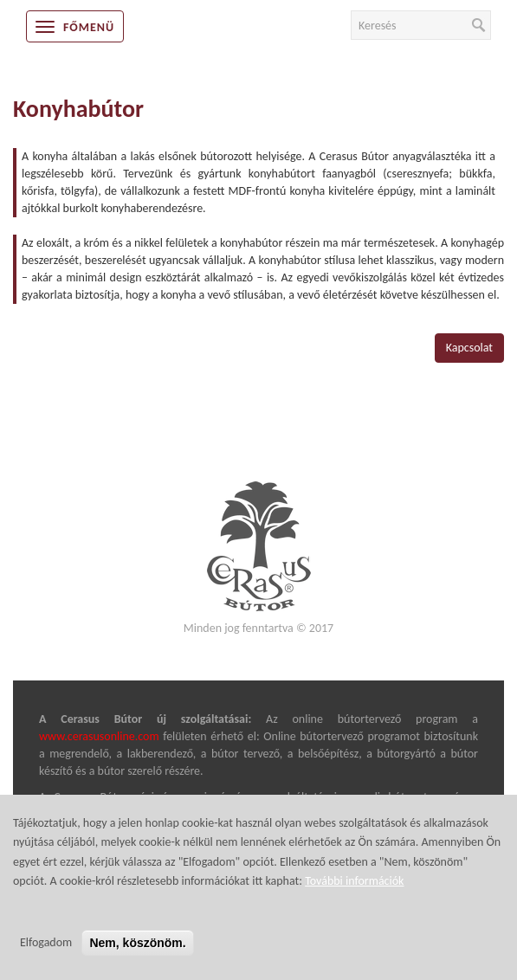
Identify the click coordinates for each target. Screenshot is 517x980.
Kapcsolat (469, 348)
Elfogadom (46, 956)
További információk (354, 895)
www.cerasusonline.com (99, 736)
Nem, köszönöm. (137, 957)
